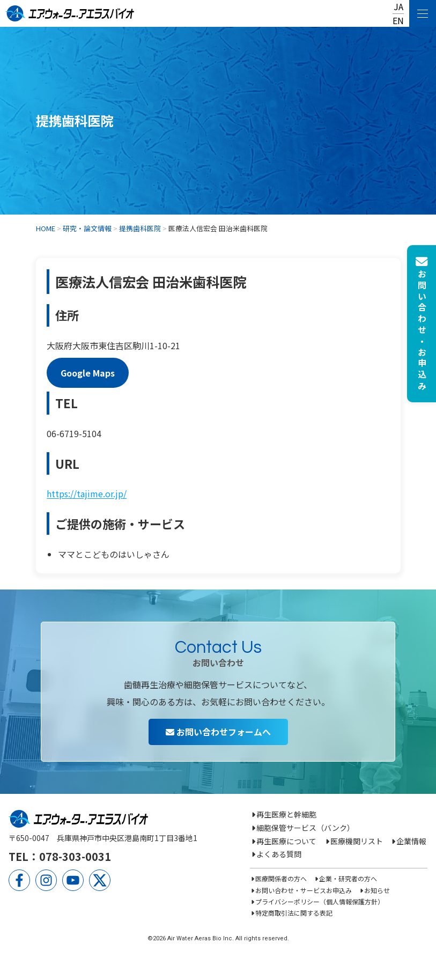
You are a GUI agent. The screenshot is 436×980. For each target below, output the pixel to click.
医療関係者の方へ (281, 878)
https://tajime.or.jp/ (87, 493)
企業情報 (411, 841)
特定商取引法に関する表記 (294, 913)
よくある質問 (279, 854)
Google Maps (88, 373)
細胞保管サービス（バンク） (305, 828)
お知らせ (377, 890)
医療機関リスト (357, 841)
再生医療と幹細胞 (286, 814)
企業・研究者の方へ (348, 878)
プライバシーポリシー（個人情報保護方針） (320, 901)
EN (398, 20)
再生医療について (286, 841)
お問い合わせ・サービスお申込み (304, 890)
